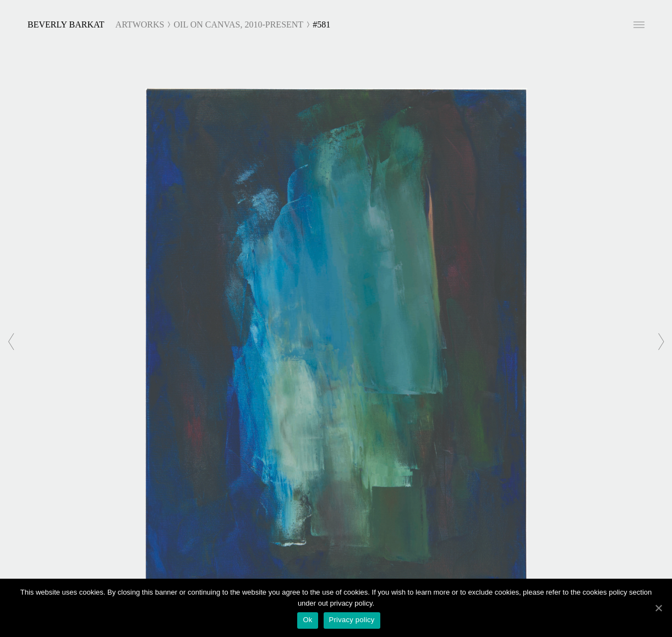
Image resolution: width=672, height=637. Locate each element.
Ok (307, 620)
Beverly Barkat (66, 24)
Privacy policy (352, 620)
